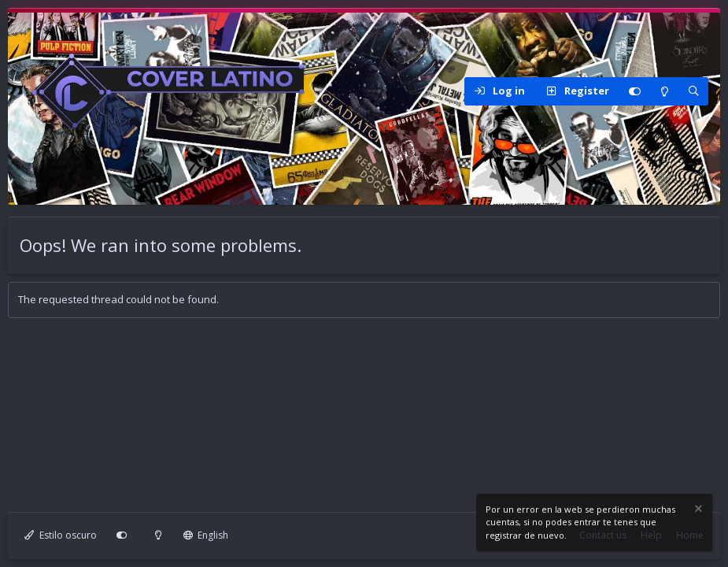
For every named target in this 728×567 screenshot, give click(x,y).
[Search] (693, 91)
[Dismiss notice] (697, 511)
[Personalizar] (634, 91)
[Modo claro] (664, 91)
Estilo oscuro (61, 535)
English (206, 535)
